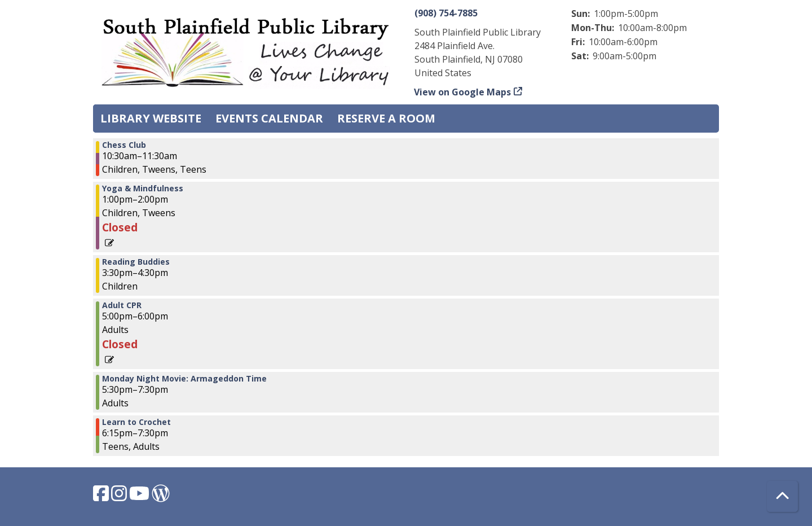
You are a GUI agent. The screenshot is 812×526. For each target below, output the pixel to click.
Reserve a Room (386, 118)
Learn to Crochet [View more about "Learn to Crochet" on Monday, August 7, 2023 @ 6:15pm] (136, 422)
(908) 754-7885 (446, 13)
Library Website (151, 118)
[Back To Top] (782, 496)
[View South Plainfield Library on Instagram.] (120, 497)
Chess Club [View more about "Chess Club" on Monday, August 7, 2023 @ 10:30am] (124, 145)
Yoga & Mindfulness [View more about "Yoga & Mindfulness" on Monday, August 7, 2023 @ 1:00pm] (143, 189)
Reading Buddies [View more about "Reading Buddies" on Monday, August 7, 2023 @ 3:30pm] (136, 262)
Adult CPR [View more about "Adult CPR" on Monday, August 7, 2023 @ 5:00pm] (122, 305)
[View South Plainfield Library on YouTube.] (140, 497)
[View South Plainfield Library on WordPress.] (161, 497)
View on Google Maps (463, 92)
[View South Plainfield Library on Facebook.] (102, 497)
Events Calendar (269, 118)
